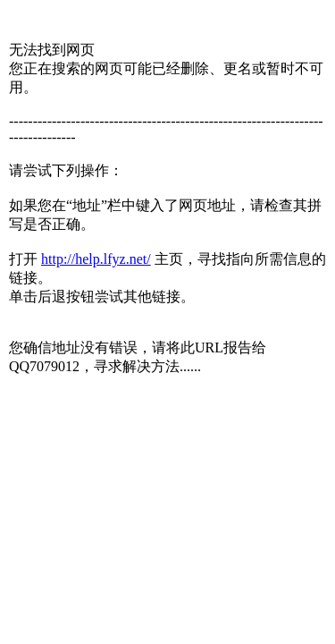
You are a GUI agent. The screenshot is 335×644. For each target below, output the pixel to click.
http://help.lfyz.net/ (96, 259)
